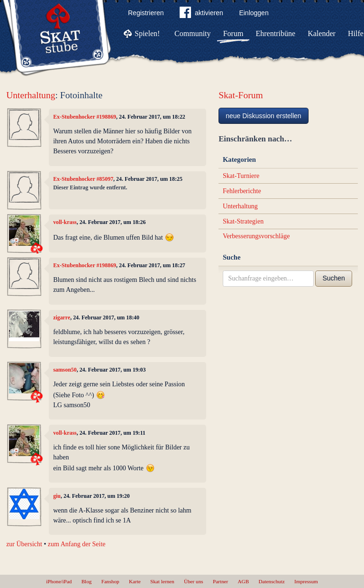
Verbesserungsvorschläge (256, 236)
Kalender (322, 33)
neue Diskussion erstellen (264, 116)
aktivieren (201, 14)
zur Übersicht (24, 544)
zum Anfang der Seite (77, 544)
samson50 (65, 370)
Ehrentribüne (276, 33)
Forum (233, 33)
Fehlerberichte (242, 191)
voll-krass (65, 222)
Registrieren (146, 13)
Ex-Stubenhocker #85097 (83, 179)
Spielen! (147, 33)
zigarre (62, 317)
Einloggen (254, 13)
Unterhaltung (31, 95)
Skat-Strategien (243, 221)
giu (57, 496)
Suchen (333, 278)
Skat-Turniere (241, 176)
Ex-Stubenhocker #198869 (85, 117)
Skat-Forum (241, 95)
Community (192, 33)
